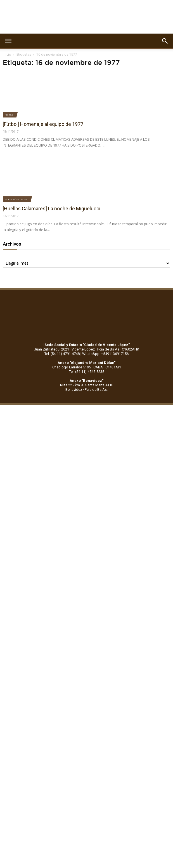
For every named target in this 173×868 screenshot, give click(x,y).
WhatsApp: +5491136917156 (105, 354)
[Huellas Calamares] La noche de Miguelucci (52, 209)
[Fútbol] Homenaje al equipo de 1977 (43, 124)
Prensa (9, 115)
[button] (165, 41)
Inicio (7, 54)
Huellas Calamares (16, 199)
